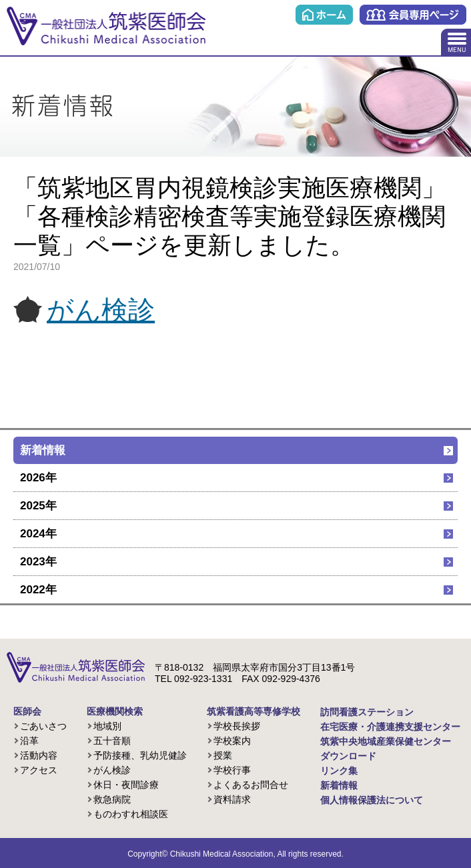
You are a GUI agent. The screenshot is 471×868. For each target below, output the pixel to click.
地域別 (107, 726)
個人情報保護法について (372, 800)
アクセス (39, 770)
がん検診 (101, 310)
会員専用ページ (413, 15)
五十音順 (112, 741)
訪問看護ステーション (367, 712)
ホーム (324, 15)
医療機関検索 (115, 711)
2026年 (38, 478)
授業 (223, 755)
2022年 (38, 590)
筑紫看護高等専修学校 (254, 711)
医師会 (27, 711)
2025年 (38, 506)
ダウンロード (348, 756)
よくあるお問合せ (251, 785)
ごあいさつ (43, 726)
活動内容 (39, 755)
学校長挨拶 (237, 726)
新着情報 (43, 450)
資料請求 (232, 799)
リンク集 (339, 771)
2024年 (38, 534)
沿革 (29, 741)
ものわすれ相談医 (131, 814)
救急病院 (112, 799)
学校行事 (232, 770)
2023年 (38, 562)
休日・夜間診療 (126, 785)
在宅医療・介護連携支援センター (390, 727)
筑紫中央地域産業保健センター (386, 741)
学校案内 (232, 741)
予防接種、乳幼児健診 (140, 755)
